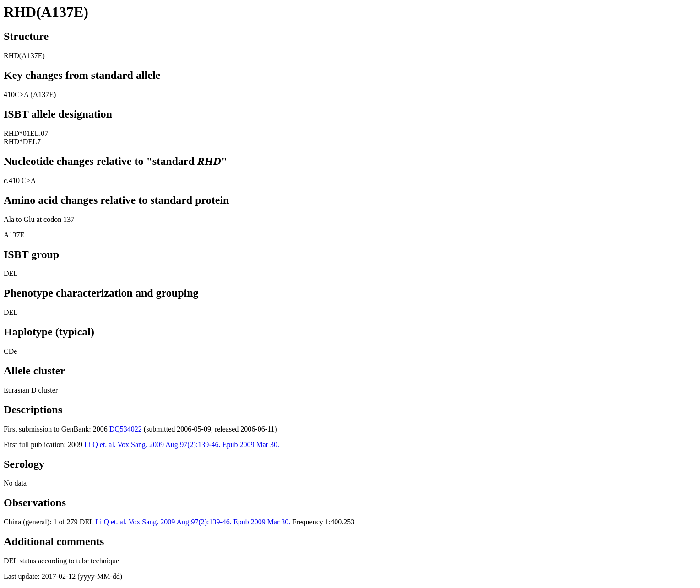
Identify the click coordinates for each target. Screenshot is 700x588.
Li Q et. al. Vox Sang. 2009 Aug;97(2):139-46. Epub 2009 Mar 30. (182, 445)
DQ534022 (126, 429)
